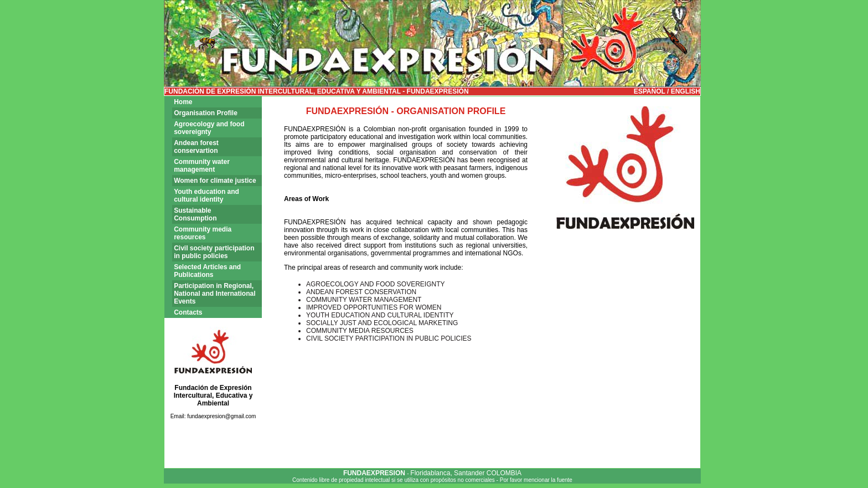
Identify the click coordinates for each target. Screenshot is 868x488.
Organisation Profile (206, 113)
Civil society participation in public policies (214, 252)
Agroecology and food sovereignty (209, 128)
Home (183, 102)
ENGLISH (684, 91)
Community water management (202, 166)
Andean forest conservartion (196, 147)
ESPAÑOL (650, 91)
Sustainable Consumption (195, 214)
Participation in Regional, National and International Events (215, 294)
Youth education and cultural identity (206, 196)
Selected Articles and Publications (207, 271)
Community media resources (203, 233)
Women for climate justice (215, 181)
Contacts (188, 312)
